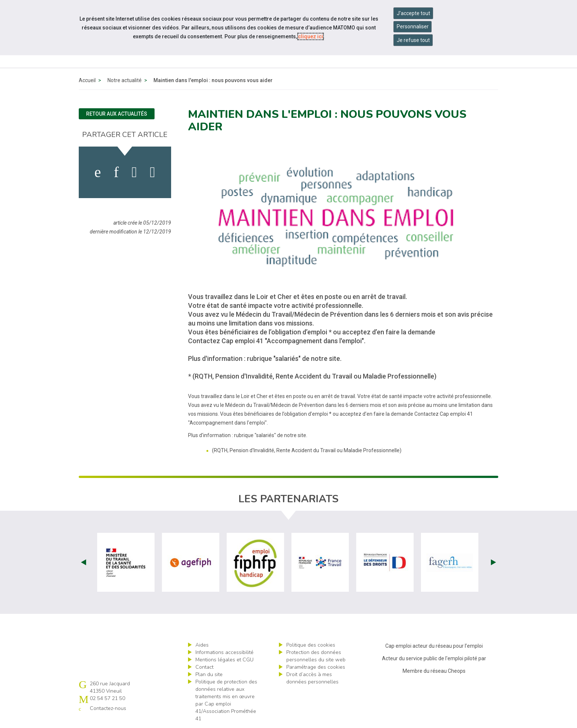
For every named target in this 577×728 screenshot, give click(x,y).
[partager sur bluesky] (153, 172)
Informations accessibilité (224, 652)
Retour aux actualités (117, 114)
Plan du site (209, 674)
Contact (204, 667)
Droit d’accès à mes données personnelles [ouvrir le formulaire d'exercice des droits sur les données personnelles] (312, 678)
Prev (84, 562)
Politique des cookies (311, 645)
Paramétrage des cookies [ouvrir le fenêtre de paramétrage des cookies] (316, 667)
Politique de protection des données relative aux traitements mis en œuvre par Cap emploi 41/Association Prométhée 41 (226, 700)
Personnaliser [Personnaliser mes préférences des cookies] (413, 27)
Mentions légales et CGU (224, 660)
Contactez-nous (108, 708)
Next (493, 562)
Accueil (87, 80)
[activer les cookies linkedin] (116, 172)
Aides (202, 645)
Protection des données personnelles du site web (316, 656)
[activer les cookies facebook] (98, 172)
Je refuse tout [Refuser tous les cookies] (413, 40)
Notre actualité (125, 80)
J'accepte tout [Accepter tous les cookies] (413, 13)
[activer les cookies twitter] (134, 172)
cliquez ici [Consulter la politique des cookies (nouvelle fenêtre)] (311, 36)
